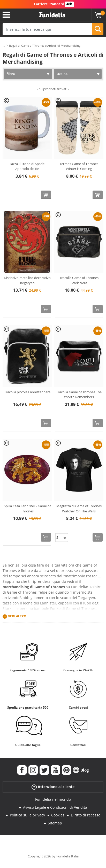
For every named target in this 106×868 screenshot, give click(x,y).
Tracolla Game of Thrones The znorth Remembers (79, 395)
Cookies (58, 815)
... (4, 46)
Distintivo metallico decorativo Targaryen (27, 280)
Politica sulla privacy (27, 815)
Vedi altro (17, 616)
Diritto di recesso (86, 815)
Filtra (11, 74)
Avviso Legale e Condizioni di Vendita (55, 807)
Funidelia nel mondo (53, 799)
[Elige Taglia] (62, 538)
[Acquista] (46, 195)
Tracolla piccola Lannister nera (27, 392)
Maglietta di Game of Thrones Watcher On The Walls (79, 509)
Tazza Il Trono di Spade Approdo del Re (27, 166)
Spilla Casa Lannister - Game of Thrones (27, 509)
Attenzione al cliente (53, 787)
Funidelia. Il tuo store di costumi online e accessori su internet (52, 15)
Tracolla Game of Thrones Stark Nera (79, 280)
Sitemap (55, 823)
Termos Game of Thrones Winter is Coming (79, 166)
